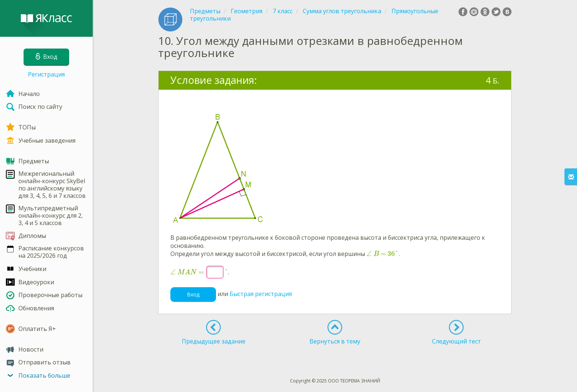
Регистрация (46, 74)
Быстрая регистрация (261, 294)
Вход (193, 294)
